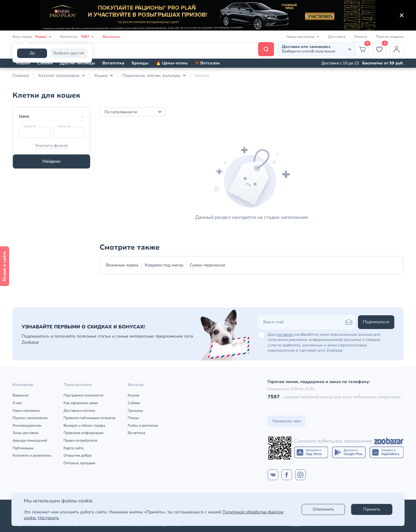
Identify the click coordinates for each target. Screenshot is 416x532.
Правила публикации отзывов (89, 418)
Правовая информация (83, 433)
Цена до (64, 126)
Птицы (133, 418)
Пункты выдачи (390, 37)
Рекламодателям (27, 425)
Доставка (337, 37)
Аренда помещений (30, 440)
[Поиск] (170, 49)
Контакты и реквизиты (32, 455)
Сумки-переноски (207, 265)
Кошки (23, 63)
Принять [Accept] (372, 509)
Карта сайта (73, 448)
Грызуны (135, 411)
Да (32, 53)
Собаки (45, 63)
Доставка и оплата (79, 411)
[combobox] (132, 112)
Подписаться (376, 322)
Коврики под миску (164, 265)
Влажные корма (122, 265)
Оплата (361, 37)
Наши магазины (26, 411)
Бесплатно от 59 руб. (383, 63)
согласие (285, 335)
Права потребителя (80, 440)
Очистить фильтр (51, 146)
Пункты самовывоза (30, 418)
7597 (274, 397)
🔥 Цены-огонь (172, 63)
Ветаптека (113, 63)
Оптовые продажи (79, 463)
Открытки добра (77, 455)
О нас (17, 403)
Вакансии (111, 37)
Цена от (30, 126)
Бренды (140, 63)
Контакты (77, 37)
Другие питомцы (77, 63)
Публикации (23, 448)
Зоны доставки (26, 433)
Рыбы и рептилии (143, 425)
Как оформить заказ (81, 403)
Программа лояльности (84, 395)
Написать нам (287, 421)
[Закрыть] (402, 15)
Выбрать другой (69, 53)
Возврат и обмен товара (84, 425)
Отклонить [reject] (323, 509)
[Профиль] (396, 49)
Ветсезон (208, 63)
